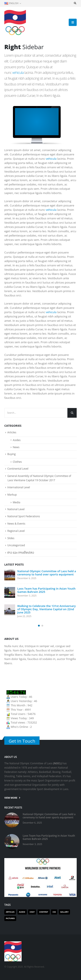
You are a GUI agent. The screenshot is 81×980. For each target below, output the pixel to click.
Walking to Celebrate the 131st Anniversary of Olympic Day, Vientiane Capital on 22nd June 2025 (47, 609)
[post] (10, 575)
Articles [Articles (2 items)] (10, 912)
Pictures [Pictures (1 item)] (10, 918)
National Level (16, 509)
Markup (12, 495)
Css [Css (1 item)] (54, 912)
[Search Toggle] (75, 3)
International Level (19, 487)
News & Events (16, 524)
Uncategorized (16, 545)
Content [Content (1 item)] (44, 912)
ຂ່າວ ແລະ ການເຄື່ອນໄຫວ (21, 553)
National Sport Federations (24, 516)
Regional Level (16, 531)
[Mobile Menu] (73, 22)
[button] (39, 626)
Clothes (17, 462)
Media (17, 502)
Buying (11, 454)
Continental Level (18, 469)
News (16, 447)
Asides (17, 440)
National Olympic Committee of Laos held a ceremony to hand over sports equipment (47, 573)
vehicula (18, 73)
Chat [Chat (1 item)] (32, 912)
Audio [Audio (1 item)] (22, 912)
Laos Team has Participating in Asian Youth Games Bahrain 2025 (46, 590)
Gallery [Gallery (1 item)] (64, 912)
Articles (12, 432)
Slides (11, 538)
